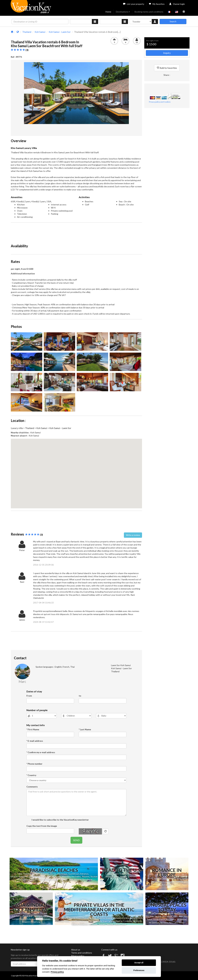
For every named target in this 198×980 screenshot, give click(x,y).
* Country (31, 775)
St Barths (45, 874)
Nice (179, 879)
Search (173, 21)
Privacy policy (78, 956)
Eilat (186, 916)
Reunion (86, 877)
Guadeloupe (74, 874)
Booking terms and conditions (149, 12)
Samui (19, 916)
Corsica (126, 918)
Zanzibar (150, 916)
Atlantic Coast (75, 918)
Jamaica (14, 877)
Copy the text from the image (42, 826)
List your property (134, 4)
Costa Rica (178, 916)
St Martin (36, 874)
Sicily (140, 918)
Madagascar (180, 913)
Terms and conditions (82, 953)
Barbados (23, 877)
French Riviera (61, 918)
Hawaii (135, 874)
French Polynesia (60, 879)
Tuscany (102, 924)
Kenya (173, 920)
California (110, 874)
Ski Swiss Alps (167, 923)
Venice (165, 879)
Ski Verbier (182, 920)
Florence (158, 879)
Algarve (119, 921)
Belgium (171, 882)
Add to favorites (167, 68)
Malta (67, 921)
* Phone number (34, 764)
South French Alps (161, 920)
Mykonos (117, 918)
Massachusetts (112, 877)
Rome (150, 879)
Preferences (139, 970)
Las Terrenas (46, 879)
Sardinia (134, 918)
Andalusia (83, 924)
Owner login (177, 4)
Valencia (179, 882)
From (29, 696)
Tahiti (71, 879)
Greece (109, 918)
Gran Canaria (109, 921)
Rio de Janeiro (155, 913)
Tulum (150, 920)
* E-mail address (35, 741)
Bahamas (84, 874)
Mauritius (66, 877)
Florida (53, 874)
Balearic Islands (54, 877)
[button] (76, 471)
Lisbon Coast (120, 924)
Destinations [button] (123, 12)
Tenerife (74, 921)
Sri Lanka (35, 879)
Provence (162, 882)
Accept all (139, 963)
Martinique (62, 874)
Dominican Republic (37, 877)
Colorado (132, 877)
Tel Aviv (158, 916)
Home (108, 12)
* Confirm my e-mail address (41, 752)
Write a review (133, 535)
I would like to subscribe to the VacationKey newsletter (60, 820)
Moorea (78, 879)
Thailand (27, 874)
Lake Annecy (179, 923)
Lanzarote (83, 921)
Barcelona (166, 885)
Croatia (60, 921)
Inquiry (167, 53)
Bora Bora (87, 879)
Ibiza (94, 918)
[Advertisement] (76, 232)
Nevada (124, 877)
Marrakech (167, 916)
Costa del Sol (129, 921)
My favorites (157, 4)
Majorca (101, 918)
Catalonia (93, 924)
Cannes (173, 879)
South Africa (168, 913)
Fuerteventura (95, 921)
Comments (32, 787)
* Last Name (85, 729)
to (80, 696)
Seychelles (76, 877)
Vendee (110, 924)
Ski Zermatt (154, 923)
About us (76, 950)
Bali (20, 874)
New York (119, 874)
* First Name (33, 729)
